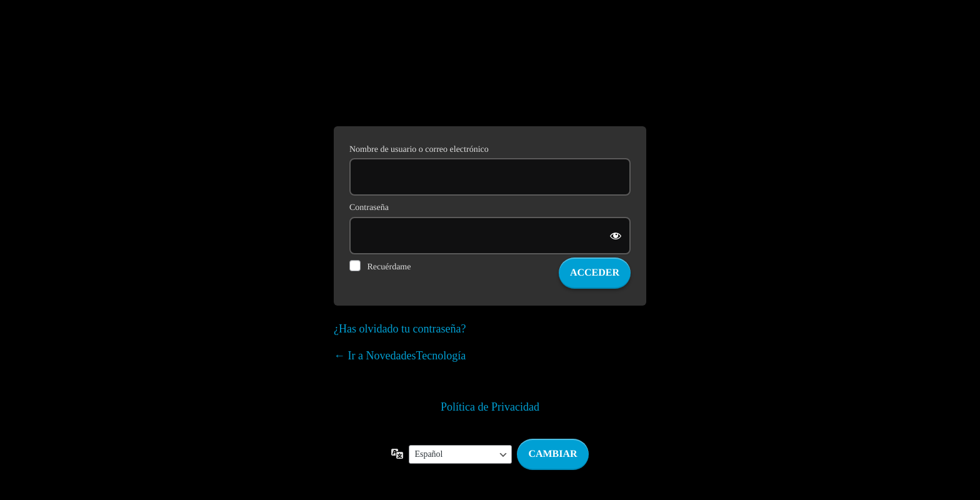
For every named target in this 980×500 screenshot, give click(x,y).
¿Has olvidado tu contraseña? (400, 329)
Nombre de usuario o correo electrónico (419, 150)
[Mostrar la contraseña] (617, 236)
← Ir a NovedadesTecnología (400, 356)
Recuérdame (389, 267)
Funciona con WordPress (490, 80)
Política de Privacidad (490, 407)
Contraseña (369, 208)
